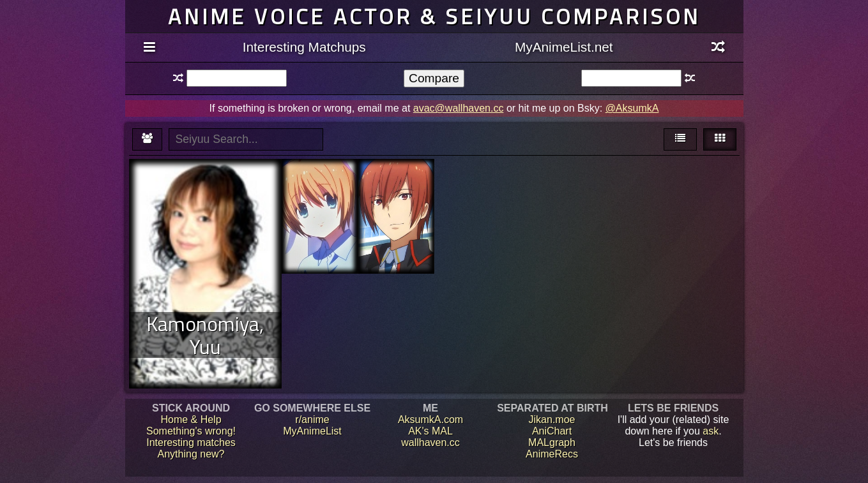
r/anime (312, 420)
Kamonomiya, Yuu (205, 335)
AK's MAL (430, 431)
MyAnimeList (312, 431)
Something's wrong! (191, 431)
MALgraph (552, 442)
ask (711, 431)
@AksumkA (632, 108)
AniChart (552, 431)
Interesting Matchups (304, 47)
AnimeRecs (552, 454)
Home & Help (191, 420)
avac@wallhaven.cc (459, 108)
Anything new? (191, 454)
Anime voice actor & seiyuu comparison (434, 16)
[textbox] (237, 78)
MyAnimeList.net (564, 47)
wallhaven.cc (430, 442)
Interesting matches (191, 442)
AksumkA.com (430, 420)
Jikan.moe (552, 420)
